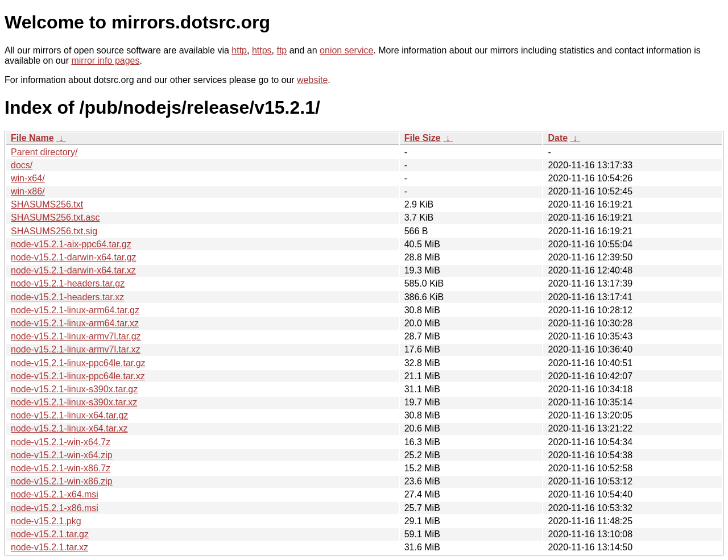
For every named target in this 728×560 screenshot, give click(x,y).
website (312, 80)
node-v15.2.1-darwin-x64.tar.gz (74, 257)
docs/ (22, 165)
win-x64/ (28, 178)
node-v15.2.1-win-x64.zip (62, 455)
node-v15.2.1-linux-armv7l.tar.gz (76, 336)
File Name (32, 138)
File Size (423, 138)
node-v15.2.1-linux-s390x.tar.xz (74, 402)
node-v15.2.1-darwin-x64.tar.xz (73, 270)
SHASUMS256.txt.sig (54, 231)
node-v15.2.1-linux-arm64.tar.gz (75, 310)
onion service (346, 50)
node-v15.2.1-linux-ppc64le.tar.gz (78, 363)
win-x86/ (28, 191)
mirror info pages (105, 61)
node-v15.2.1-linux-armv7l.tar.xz (76, 349)
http (239, 50)
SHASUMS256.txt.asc (55, 217)
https (262, 50)
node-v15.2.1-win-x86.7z (61, 468)
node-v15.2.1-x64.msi (55, 494)
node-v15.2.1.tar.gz (50, 534)
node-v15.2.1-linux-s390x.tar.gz (74, 389)
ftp (282, 50)
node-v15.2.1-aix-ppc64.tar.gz (71, 244)
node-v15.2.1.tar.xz (49, 547)
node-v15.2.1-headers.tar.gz (68, 283)
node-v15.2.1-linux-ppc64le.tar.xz (78, 376)
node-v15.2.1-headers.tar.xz (67, 297)
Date (558, 138)
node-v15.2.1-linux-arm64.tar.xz (75, 323)
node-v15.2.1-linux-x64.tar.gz (69, 415)
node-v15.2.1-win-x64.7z (61, 442)
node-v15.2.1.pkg (46, 521)
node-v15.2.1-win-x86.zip (62, 481)
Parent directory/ (44, 152)
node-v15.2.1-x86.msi (55, 508)
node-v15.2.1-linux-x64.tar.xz (69, 428)
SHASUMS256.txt (47, 204)
